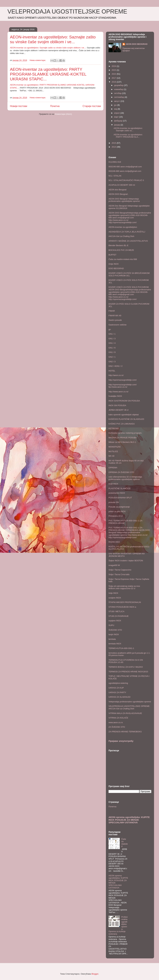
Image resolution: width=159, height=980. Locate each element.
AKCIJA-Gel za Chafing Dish (121, 236)
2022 (114, 74)
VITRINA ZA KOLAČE (118, 718)
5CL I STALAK (115, 176)
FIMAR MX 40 (115, 316)
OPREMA (113, 468)
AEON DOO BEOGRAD (137, 44)
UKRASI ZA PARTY (117, 692)
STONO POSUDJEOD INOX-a (122, 607)
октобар (118, 93)
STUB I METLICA (116, 611)
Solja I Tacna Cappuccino (120, 570)
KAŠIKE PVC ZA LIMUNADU (122, 424)
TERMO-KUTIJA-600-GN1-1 (121, 648)
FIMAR (112, 311)
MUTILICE (113, 451)
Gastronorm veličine (118, 325)
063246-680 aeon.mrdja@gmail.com (125, 171)
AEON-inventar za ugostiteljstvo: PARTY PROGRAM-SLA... (128, 136)
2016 (114, 82)
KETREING (114, 428)
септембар (119, 97)
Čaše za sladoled (124, 843)
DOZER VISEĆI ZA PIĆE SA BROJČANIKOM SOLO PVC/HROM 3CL (129, 274)
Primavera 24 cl (116, 516)
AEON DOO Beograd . (119, 194)
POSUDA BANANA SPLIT (120, 498)
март (117, 117)
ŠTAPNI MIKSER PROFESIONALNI (125, 602)
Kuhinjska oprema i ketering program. (125, 433)
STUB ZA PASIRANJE (119, 616)
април (117, 113)
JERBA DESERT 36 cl (118, 410)
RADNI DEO (114, 542)
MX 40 (111, 456)
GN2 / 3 (112, 362)
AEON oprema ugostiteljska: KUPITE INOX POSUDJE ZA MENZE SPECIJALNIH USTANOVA (129, 820)
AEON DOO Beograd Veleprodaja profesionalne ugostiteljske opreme (124, 200)
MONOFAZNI (115, 447)
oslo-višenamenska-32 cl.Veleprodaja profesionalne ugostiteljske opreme (125, 478)
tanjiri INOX (114, 634)
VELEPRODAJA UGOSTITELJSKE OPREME (67, 12)
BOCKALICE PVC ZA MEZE (121, 250)
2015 (114, 143)
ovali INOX (113, 484)
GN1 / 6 (112, 348)
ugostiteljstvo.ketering (118, 683)
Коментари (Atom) (64, 114)
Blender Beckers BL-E (118, 245)
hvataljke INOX (115, 396)
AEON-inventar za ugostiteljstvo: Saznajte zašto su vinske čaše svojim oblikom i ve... (53, 39)
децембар (119, 85)
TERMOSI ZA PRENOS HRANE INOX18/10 (128, 672)
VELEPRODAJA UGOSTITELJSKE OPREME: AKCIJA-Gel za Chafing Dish (129, 707)
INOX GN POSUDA (117, 405)
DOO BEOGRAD (116, 268)
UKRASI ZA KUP (116, 688)
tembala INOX (115, 644)
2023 (114, 70)
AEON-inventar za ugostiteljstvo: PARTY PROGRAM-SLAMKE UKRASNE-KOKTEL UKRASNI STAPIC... (48, 74)
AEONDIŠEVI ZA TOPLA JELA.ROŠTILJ (127, 232)
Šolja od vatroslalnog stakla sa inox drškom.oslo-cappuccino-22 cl (124, 587)
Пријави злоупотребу (121, 741)
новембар (119, 89)
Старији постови (92, 106)
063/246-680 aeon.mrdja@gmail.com (125, 167)
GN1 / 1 (112, 334)
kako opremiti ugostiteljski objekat (124, 415)
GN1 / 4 (112, 343)
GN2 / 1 (112, 357)
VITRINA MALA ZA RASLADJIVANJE (125, 713)
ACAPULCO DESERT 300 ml (122, 185)
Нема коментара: (38, 60)
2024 (114, 66)
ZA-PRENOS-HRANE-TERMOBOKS (125, 732)
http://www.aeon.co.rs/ (118, 392)
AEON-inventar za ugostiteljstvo (123, 227)
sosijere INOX (115, 598)
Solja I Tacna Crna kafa (119, 574)
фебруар (119, 121)
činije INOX (114, 264)
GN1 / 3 (112, 339)
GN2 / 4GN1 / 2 (116, 366)
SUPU (111, 625)
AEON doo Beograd (117, 190)
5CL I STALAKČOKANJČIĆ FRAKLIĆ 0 (126, 180)
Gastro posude (115, 320)
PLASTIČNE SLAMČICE (120, 488)
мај (116, 109)
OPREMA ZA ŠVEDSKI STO (121, 472)
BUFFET (112, 255)
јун (116, 105)
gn (110, 329)
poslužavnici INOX (117, 493)
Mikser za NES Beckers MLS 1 (122, 442)
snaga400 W (114, 565)
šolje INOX (113, 593)
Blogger (95, 974)
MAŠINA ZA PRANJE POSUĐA (123, 438)
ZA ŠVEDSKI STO (117, 727)
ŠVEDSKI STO (115, 630)
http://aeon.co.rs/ (116, 375)
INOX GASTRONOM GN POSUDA (124, 401)
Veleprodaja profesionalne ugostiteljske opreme (130, 702)
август (117, 101)
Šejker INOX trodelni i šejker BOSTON (126, 561)
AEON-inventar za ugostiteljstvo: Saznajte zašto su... (128, 129)
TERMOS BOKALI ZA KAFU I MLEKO (126, 667)
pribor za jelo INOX (117, 511)
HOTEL (112, 371)
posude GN (114, 502)
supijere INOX (115, 621)
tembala (112, 639)
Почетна (55, 106)
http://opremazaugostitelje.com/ (123, 380)
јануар (117, 125)
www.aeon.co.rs (116, 722)
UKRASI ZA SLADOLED (119, 697)
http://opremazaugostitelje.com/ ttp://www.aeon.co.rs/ (123, 386)
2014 (114, 147)
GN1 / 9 (112, 352)
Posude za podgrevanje (119, 507)
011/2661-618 (115, 162)
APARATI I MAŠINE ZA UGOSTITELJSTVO (128, 241)
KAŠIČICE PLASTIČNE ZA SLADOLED (126, 419)
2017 (114, 78)
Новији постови (19, 106)
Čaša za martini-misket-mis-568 (123, 259)
